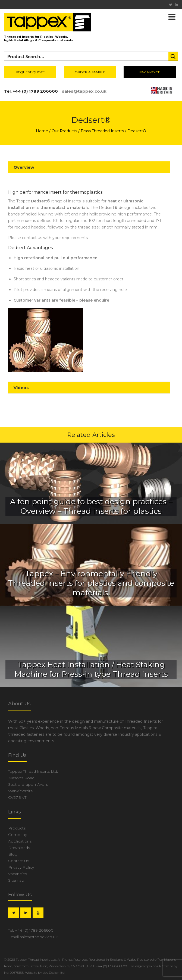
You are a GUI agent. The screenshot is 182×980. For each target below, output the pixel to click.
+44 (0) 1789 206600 (35, 91)
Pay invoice (150, 72)
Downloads (19, 848)
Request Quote (30, 72)
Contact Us (19, 861)
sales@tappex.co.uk (84, 91)
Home (42, 131)
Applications (20, 841)
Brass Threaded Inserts (102, 131)
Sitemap (16, 880)
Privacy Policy (21, 867)
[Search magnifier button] (173, 57)
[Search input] (87, 57)
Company (18, 835)
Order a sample (90, 72)
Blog (13, 854)
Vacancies (18, 874)
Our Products (64, 131)
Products (17, 828)
